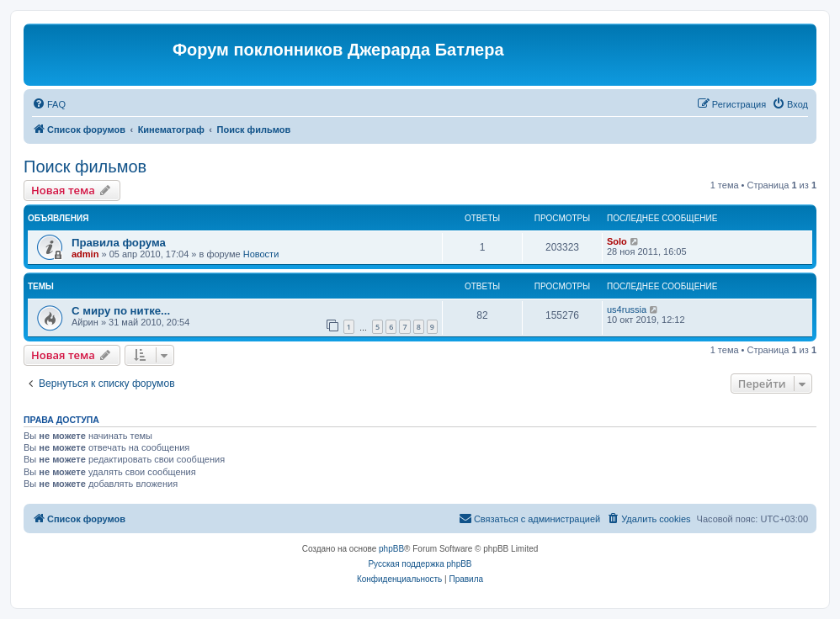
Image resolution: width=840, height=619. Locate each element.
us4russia (627, 309)
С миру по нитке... (121, 311)
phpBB (391, 549)
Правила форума (119, 243)
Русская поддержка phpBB (420, 564)
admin (85, 254)
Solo (617, 241)
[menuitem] (49, 104)
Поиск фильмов (85, 167)
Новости (261, 254)
